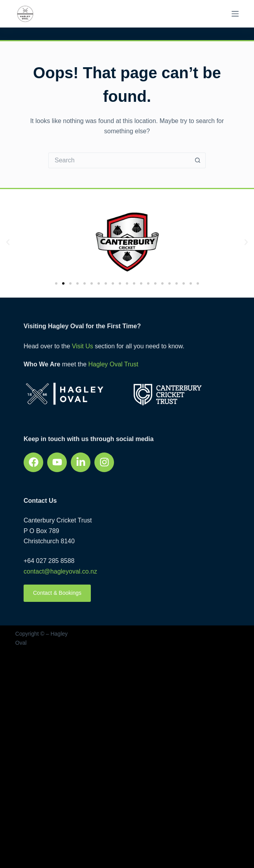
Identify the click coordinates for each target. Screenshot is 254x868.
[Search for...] (119, 160)
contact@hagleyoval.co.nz (60, 571)
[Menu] (235, 14)
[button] (8, 242)
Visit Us (83, 346)
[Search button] (198, 160)
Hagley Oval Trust (113, 364)
